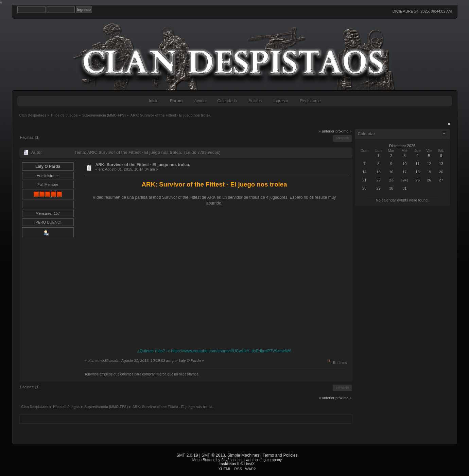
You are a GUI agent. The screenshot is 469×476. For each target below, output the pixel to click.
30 (391, 188)
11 (417, 164)
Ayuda (200, 101)
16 (391, 172)
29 (379, 188)
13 (441, 164)
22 (379, 180)
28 (364, 188)
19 (429, 172)
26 (429, 180)
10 (404, 164)
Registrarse (310, 101)
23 (391, 180)
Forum (176, 101)
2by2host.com (233, 460)
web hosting (256, 460)
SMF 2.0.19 (187, 455)
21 (364, 180)
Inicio (154, 101)
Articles (255, 101)
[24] (404, 180)
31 (404, 188)
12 (429, 164)
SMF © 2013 (213, 455)
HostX (249, 464)
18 (417, 172)
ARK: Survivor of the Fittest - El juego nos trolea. (143, 165)
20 (441, 172)
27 (441, 180)
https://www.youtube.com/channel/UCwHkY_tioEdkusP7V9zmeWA (231, 351)
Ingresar (281, 101)
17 (404, 172)
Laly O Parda (48, 166)
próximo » (343, 131)
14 (364, 172)
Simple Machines (243, 455)
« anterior (327, 131)
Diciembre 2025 (402, 146)
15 (379, 172)
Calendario (227, 101)
